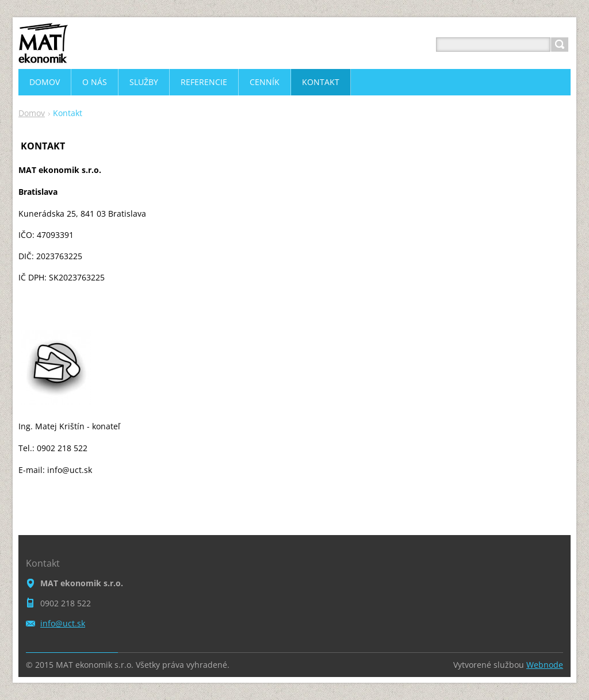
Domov (32, 113)
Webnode (545, 665)
